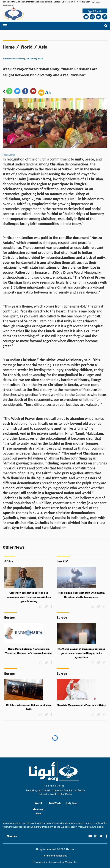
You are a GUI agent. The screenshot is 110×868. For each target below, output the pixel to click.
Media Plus (71, 862)
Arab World (55, 803)
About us (12, 836)
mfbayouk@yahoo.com (91, 826)
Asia (43, 47)
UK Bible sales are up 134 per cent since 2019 (29, 707)
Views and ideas (38, 811)
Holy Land (72, 803)
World (27, 47)
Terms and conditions (55, 855)
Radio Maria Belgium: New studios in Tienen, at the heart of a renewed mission (29, 651)
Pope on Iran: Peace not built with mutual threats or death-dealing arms (81, 595)
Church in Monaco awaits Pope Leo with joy (81, 705)
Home (9, 47)
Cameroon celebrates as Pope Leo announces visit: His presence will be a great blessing (29, 597)
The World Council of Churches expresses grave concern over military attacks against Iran (81, 653)
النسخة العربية (95, 11)
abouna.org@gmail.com (40, 826)
